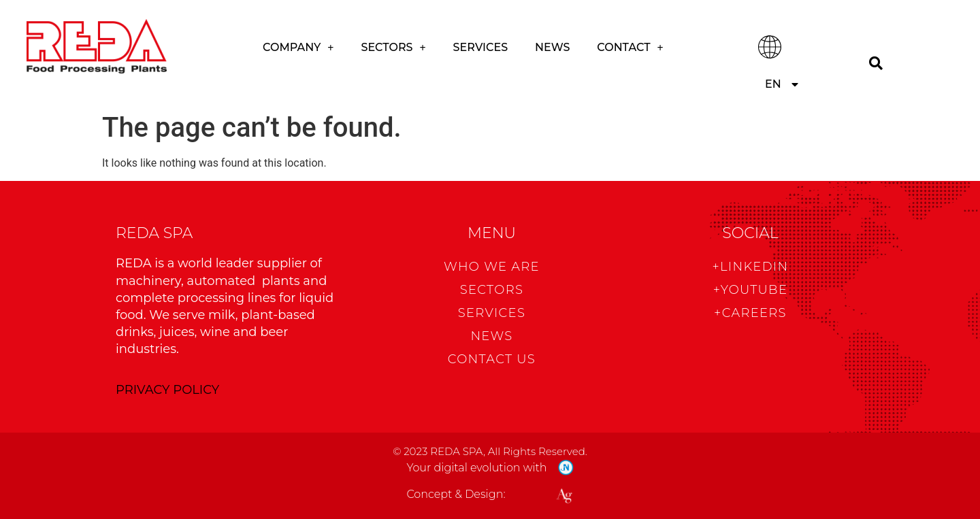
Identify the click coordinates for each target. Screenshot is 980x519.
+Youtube (751, 290)
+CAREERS (750, 313)
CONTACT (630, 48)
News (552, 47)
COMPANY (298, 48)
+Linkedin (750, 267)
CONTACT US (492, 359)
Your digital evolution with (476, 468)
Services (480, 47)
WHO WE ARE (492, 267)
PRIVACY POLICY (167, 390)
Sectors (393, 48)
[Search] (876, 63)
